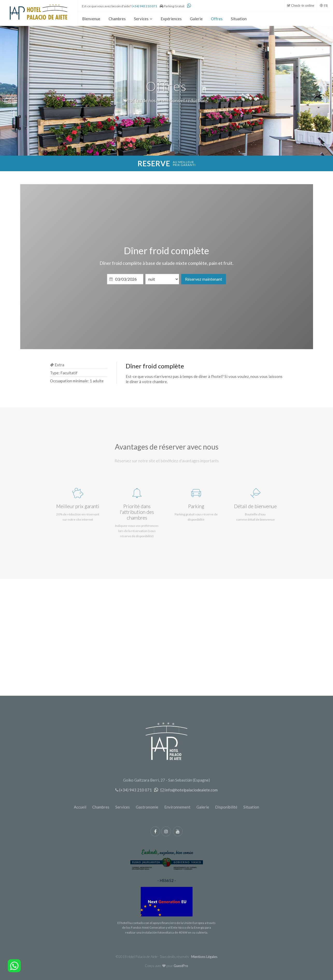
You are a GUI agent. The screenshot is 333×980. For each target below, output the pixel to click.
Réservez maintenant (204, 279)
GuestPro (181, 966)
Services (123, 807)
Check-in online (301, 5)
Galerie (203, 807)
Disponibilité (226, 807)
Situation (251, 807)
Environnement (177, 807)
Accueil (80, 807)
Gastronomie (147, 807)
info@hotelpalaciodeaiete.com (191, 790)
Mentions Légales (204, 957)
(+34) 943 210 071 (144, 6)
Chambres (101, 807)
